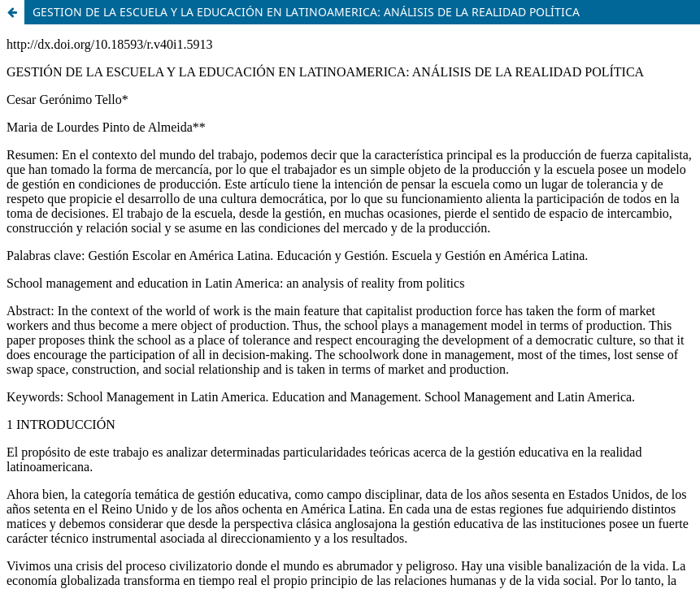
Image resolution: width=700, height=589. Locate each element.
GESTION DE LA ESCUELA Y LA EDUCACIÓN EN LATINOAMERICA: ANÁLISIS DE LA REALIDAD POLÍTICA (306, 12)
